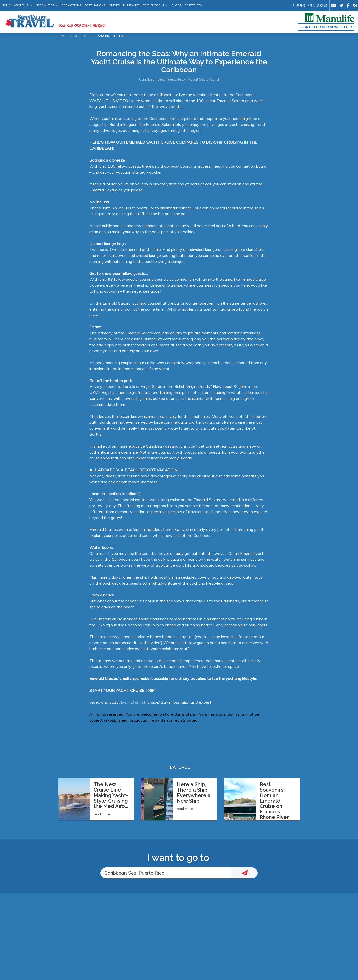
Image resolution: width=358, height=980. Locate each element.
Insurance (131, 5)
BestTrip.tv (193, 5)
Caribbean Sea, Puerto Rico (162, 79)
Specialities (45, 5)
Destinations (95, 5)
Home (6, 5)
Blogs (176, 5)
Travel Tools (153, 5)
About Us (21, 5)
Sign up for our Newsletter (326, 27)
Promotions (71, 5)
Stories (80, 36)
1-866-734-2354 (310, 5)
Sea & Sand (209, 79)
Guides (114, 5)
